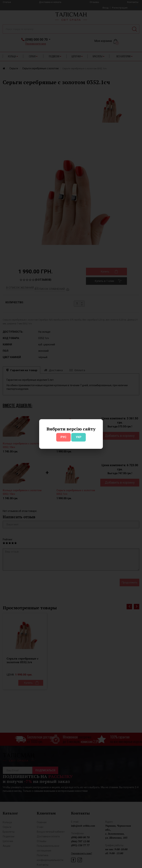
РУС (63, 437)
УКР (79, 437)
